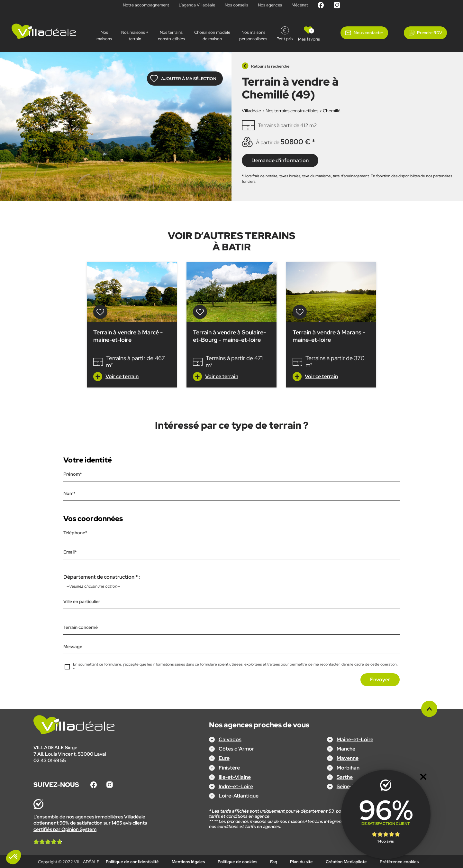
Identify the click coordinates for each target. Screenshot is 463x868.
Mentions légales (188, 862)
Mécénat (300, 5)
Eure (224, 758)
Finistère (229, 767)
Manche (346, 749)
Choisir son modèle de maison (212, 36)
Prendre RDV (430, 33)
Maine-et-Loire (355, 739)
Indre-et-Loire (236, 786)
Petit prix (285, 39)
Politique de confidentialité (132, 862)
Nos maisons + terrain (135, 36)
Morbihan (348, 767)
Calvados (230, 739)
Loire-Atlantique (239, 796)
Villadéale (251, 111)
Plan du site (301, 862)
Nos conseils (236, 5)
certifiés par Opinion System (65, 829)
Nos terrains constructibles (171, 36)
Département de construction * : (232, 582)
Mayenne (348, 758)
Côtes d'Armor (236, 749)
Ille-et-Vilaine (235, 777)
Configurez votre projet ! (232, 859)
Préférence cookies (399, 862)
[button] (14, 857)
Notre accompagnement (146, 5)
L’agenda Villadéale (197, 5)
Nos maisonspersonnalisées (253, 36)
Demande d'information (280, 160)
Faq (274, 862)
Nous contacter (368, 33)
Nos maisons (104, 36)
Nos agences (270, 5)
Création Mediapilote (346, 862)
